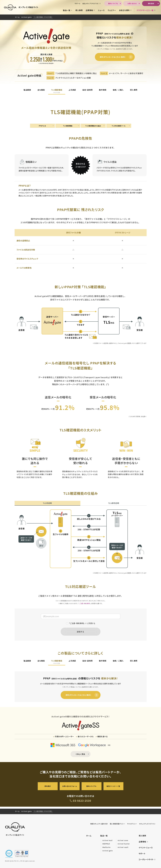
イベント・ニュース (146, 848)
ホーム (17, 17)
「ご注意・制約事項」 (77, 623)
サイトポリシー (132, 824)
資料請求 (48, 786)
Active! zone (123, 840)
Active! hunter (124, 844)
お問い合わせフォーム (70, 786)
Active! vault (123, 847)
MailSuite (106, 847)
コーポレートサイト (147, 859)
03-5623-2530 (82, 801)
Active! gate (26, 17)
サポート (142, 854)
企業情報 (143, 842)
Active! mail (107, 840)
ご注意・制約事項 (85, 603)
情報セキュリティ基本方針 (99, 824)
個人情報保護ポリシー (117, 824)
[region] (80, 17)
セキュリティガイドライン (147, 824)
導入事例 (142, 836)
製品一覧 (104, 836)
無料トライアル (91, 786)
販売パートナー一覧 (113, 786)
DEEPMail (106, 844)
